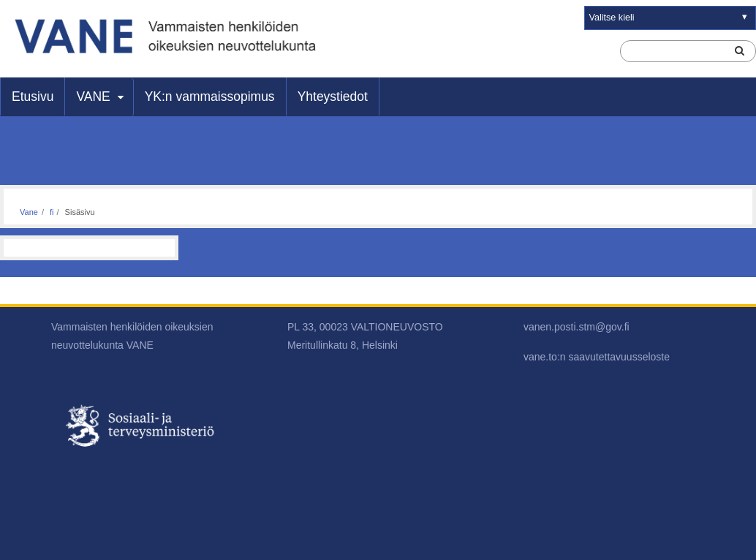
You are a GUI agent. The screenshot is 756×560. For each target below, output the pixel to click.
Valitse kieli (612, 18)
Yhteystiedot (333, 97)
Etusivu (33, 97)
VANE (93, 97)
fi (52, 212)
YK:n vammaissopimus (210, 97)
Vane (29, 212)
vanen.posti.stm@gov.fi (577, 327)
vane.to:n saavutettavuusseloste (597, 357)
